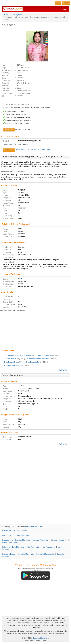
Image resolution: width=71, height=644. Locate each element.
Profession (6, 88)
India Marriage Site (48, 547)
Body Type (6, 86)
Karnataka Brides (9, 554)
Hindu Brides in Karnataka (13, 365)
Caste (4, 78)
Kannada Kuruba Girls (45, 355)
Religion (5, 75)
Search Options (16, 15)
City (3, 96)
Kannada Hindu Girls (11, 359)
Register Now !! (9, 130)
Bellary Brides (7, 535)
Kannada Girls (8, 540)
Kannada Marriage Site (59, 540)
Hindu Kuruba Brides (11, 362)
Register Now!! (9, 150)
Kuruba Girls (7, 531)
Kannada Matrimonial (40, 540)
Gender (6, 190)
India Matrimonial (33, 547)
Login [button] (58, 3)
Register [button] (66, 3)
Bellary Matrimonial (22, 535)
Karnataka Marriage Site (45, 554)
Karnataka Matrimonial (26, 554)
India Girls (6, 547)
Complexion (6, 83)
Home (6, 15)
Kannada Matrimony (23, 540)
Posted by (5, 73)
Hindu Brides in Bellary (34, 362)
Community (6, 81)
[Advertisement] (35, 331)
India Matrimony (18, 547)
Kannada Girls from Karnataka (38, 359)
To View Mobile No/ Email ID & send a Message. (33, 150)
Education (5, 91)
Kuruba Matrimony (21, 531)
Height (4, 68)
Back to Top (64, 370)
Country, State (7, 93)
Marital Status (7, 70)
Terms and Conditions (41, 638)
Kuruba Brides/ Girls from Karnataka (17, 355)
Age (3, 65)
